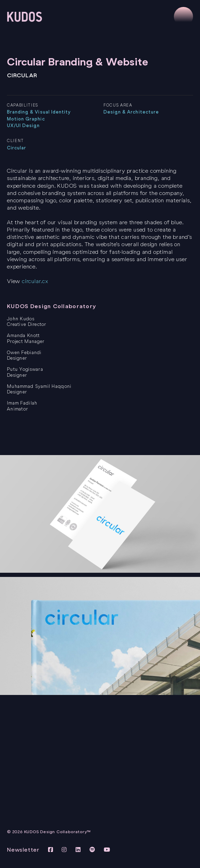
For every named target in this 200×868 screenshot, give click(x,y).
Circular (17, 148)
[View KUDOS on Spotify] (93, 850)
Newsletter (23, 850)
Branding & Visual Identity (39, 112)
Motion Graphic (26, 119)
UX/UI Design (23, 126)
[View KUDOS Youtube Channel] (107, 850)
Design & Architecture (131, 112)
